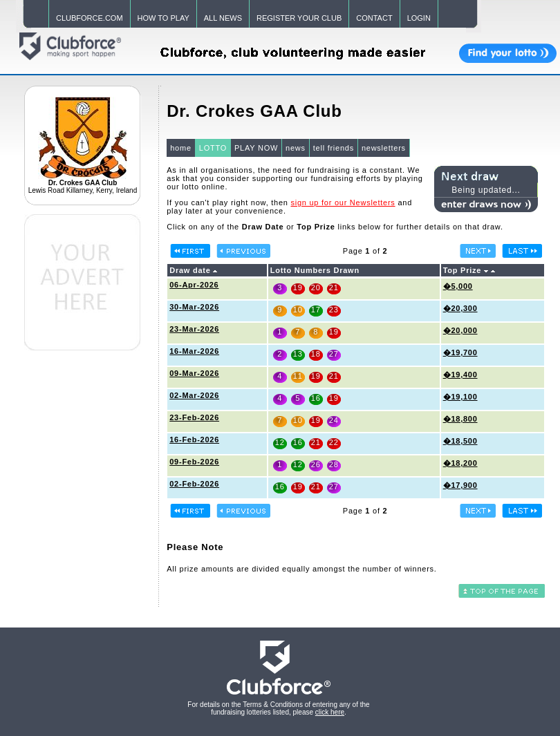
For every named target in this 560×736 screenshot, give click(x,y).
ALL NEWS (223, 18)
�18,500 (460, 441)
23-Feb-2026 (194, 417)
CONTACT (374, 18)
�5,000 (458, 286)
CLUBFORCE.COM (90, 18)
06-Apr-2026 (194, 285)
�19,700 (460, 352)
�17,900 (460, 485)
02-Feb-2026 (194, 484)
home (181, 148)
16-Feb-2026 (194, 440)
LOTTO (213, 148)
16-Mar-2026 (194, 351)
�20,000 (460, 330)
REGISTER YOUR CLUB (299, 18)
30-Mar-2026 (194, 307)
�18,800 (460, 419)
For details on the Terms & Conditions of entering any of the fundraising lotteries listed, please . (278, 708)
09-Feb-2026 (194, 462)
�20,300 (460, 308)
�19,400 (460, 375)
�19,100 (460, 397)
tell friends (334, 148)
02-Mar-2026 (194, 395)
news (296, 148)
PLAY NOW (256, 148)
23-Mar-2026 (194, 329)
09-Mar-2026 (194, 373)
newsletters (384, 148)
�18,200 (460, 463)
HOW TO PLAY (164, 18)
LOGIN (419, 18)
